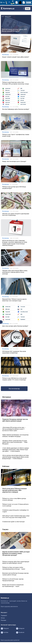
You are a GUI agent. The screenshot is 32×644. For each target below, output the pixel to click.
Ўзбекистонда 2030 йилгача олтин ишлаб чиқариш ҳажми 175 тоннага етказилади (14, 379)
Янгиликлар (6, 55)
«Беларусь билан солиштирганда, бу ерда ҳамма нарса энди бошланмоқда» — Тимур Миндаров (15, 442)
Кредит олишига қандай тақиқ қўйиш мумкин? (16, 57)
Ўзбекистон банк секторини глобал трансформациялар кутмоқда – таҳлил (14, 568)
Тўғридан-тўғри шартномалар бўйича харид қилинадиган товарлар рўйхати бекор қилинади (15, 272)
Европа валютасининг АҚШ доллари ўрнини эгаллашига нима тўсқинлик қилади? (16, 553)
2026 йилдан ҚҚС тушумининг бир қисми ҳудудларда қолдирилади (14, 352)
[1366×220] (16, 5)
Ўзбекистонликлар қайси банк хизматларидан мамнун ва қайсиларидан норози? (16, 562)
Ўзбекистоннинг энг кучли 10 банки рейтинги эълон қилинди (15, 505)
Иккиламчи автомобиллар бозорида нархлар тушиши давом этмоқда (15, 574)
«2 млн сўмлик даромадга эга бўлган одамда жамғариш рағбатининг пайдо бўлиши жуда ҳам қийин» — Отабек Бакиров (16, 450)
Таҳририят (4, 616)
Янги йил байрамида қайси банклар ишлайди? (16, 109)
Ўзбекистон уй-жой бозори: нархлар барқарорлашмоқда (13, 580)
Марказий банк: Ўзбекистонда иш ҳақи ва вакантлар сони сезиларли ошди (14, 300)
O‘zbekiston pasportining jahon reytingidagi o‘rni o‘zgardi (15, 511)
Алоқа (3, 618)
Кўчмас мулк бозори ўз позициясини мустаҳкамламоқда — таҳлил (13, 586)
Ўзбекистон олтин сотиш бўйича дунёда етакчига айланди (14, 499)
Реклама (3, 620)
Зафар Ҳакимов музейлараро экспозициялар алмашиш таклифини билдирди (15, 436)
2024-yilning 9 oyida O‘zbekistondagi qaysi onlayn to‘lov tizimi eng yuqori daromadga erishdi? (16, 517)
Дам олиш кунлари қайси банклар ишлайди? (15, 326)
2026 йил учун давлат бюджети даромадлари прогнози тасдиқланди (16, 215)
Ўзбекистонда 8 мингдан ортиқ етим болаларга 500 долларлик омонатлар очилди (15, 83)
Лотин (28, 9)
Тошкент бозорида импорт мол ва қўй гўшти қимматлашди (15, 420)
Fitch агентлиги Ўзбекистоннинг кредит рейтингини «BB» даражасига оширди (15, 490)
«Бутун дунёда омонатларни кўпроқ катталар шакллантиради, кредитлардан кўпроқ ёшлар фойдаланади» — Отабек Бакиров (15, 457)
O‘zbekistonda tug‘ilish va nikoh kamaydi (13, 522)
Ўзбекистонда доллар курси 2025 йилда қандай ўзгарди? (14, 30)
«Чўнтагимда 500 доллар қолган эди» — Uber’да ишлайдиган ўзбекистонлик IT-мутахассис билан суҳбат (14, 429)
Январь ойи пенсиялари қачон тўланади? (14, 161)
